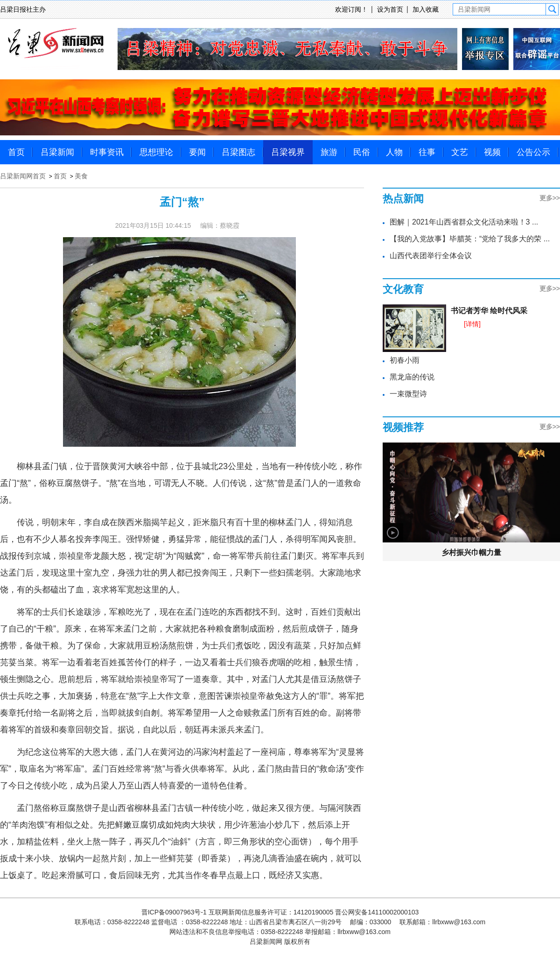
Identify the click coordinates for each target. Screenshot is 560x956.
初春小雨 (405, 360)
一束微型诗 (408, 394)
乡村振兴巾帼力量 (471, 552)
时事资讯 (107, 152)
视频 (492, 152)
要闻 (197, 152)
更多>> (550, 198)
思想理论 (156, 152)
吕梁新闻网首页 (23, 176)
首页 (16, 152)
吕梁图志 (238, 152)
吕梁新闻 (57, 152)
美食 (81, 176)
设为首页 (390, 9)
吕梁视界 (288, 152)
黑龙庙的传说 (412, 377)
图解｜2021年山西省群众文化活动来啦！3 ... (464, 222)
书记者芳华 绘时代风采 (489, 311)
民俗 (362, 152)
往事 (427, 152)
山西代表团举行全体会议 (431, 256)
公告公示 (533, 152)
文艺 (460, 152)
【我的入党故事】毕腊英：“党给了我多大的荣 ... (470, 239)
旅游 (329, 152)
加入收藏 (426, 9)
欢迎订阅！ (351, 9)
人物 (394, 152)
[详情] (472, 324)
